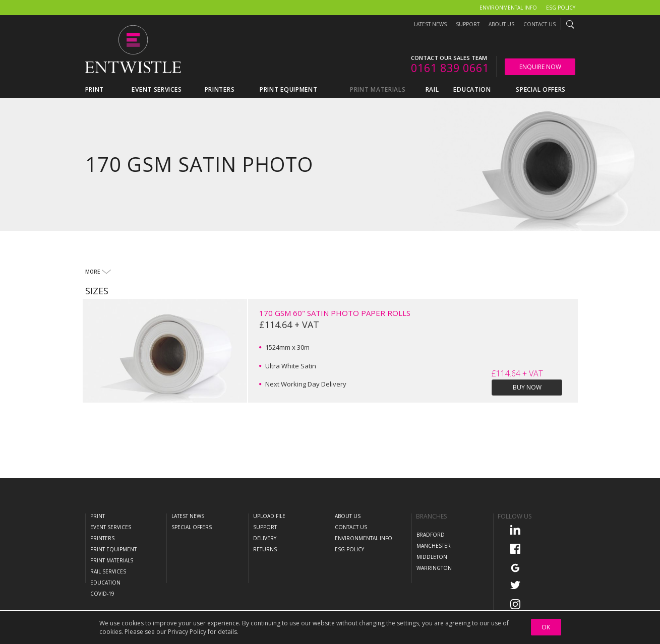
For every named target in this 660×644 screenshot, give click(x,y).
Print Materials (112, 560)
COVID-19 (102, 594)
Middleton (432, 557)
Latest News (430, 24)
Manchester (434, 546)
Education (105, 583)
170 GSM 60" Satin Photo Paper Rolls (335, 313)
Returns (265, 549)
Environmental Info (508, 8)
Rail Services (108, 571)
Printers (102, 538)
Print (98, 516)
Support (468, 24)
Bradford (431, 535)
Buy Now (527, 387)
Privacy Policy (187, 632)
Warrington (434, 568)
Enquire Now (540, 67)
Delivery (265, 538)
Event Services (111, 527)
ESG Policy (561, 8)
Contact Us (539, 24)
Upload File (269, 516)
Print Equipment (113, 549)
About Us (501, 24)
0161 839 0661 (450, 68)
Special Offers (192, 527)
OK (546, 627)
